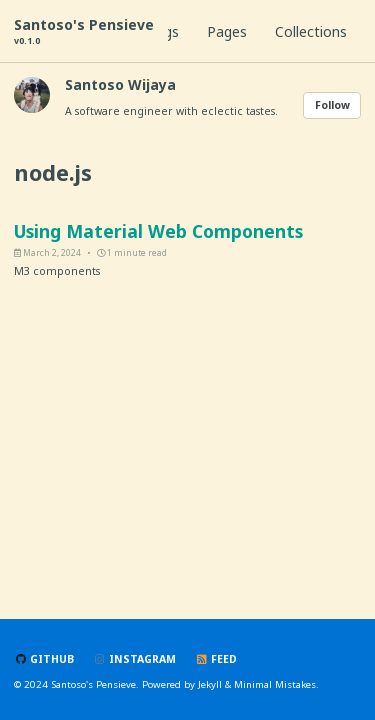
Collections (311, 31)
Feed (216, 659)
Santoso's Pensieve (84, 31)
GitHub (44, 659)
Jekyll (210, 684)
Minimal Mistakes (275, 684)
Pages (227, 31)
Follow (332, 105)
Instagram (134, 659)
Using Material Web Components (158, 231)
